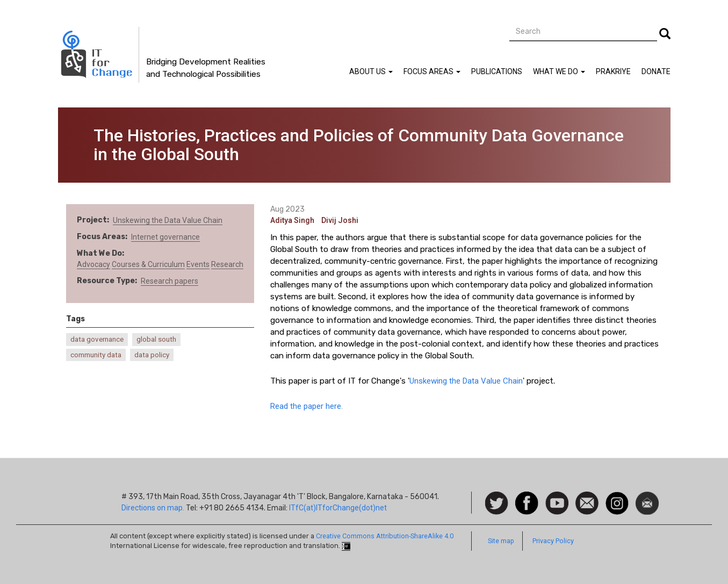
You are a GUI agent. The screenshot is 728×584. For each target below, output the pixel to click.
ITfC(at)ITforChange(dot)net (338, 508)
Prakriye (613, 71)
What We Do (559, 71)
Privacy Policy (553, 541)
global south (156, 339)
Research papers (170, 281)
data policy (152, 355)
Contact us (587, 502)
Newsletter (647, 497)
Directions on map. (153, 508)
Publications (497, 71)
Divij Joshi (340, 220)
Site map (501, 541)
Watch (556, 497)
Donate (656, 71)
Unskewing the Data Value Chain (168, 220)
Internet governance (165, 237)
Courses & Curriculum (148, 264)
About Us (371, 71)
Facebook (527, 497)
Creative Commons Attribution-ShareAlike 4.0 (385, 536)
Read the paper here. (307, 406)
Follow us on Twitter (497, 504)
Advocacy (93, 264)
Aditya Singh (292, 220)
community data (96, 355)
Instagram (617, 497)
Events (198, 264)
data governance (97, 339)
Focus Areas (432, 71)
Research (227, 264)
